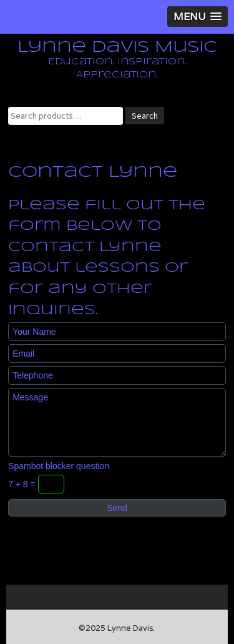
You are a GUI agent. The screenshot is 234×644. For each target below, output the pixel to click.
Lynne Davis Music (117, 47)
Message (117, 422)
